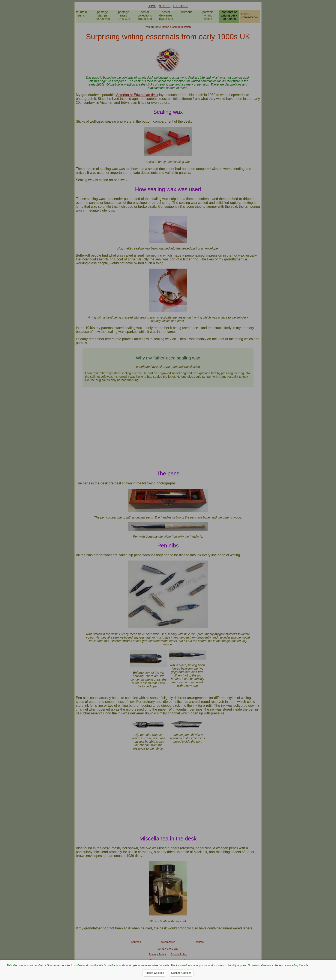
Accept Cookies (154, 973)
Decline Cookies (181, 973)
